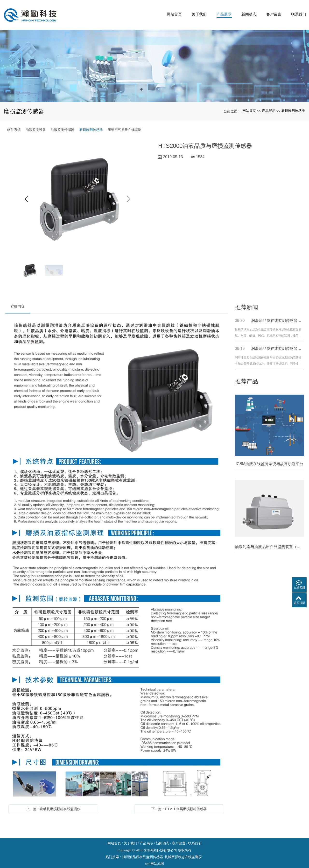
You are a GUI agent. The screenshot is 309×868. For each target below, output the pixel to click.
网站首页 (168, 11)
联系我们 (297, 11)
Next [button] (129, 191)
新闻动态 (245, 11)
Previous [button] (27, 191)
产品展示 (220, 11)
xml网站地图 (154, 856)
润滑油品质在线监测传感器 (143, 849)
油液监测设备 (36, 122)
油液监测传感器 (63, 122)
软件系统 (14, 122)
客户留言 (271, 11)
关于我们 (194, 11)
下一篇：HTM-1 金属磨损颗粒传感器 (179, 801)
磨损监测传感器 (293, 103)
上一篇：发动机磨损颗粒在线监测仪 (53, 801)
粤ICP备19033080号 (154, 863)
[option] (78, 191)
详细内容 (18, 298)
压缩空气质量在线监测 (125, 122)
